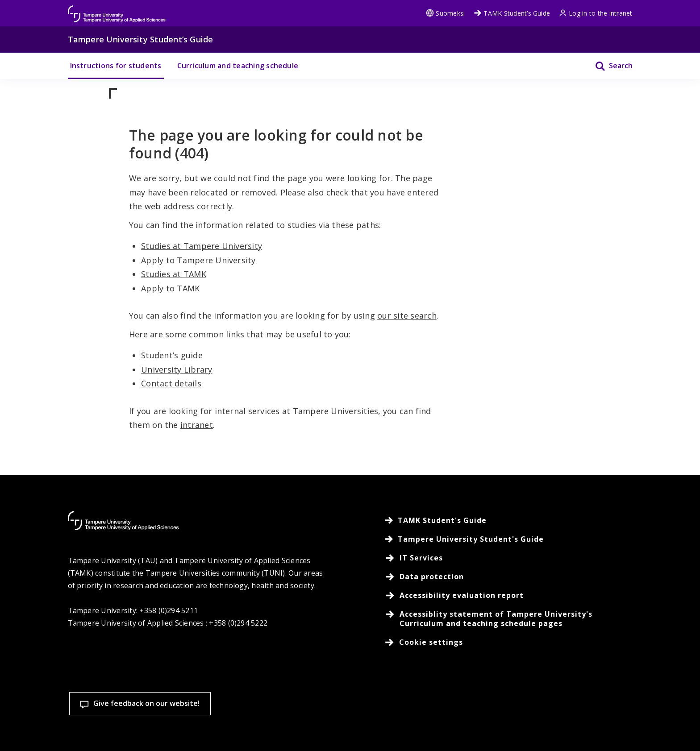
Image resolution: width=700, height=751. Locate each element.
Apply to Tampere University (198, 260)
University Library (177, 369)
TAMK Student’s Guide (512, 13)
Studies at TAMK (174, 274)
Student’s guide (172, 355)
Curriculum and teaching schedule (238, 66)
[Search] (608, 66)
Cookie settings (396, 711)
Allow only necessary (630, 711)
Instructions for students (116, 66)
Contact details (171, 383)
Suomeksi (445, 13)
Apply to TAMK (170, 288)
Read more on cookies (253, 730)
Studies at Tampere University (202, 246)
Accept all (512, 711)
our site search (407, 315)
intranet (197, 425)
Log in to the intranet (596, 13)
